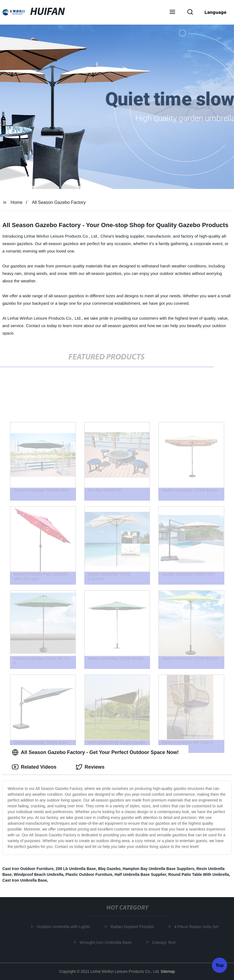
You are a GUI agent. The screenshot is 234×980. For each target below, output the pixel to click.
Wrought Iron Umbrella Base (107, 942)
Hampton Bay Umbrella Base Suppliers (158, 869)
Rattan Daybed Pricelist (133, 927)
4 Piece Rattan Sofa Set (197, 927)
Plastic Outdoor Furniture (89, 874)
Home (16, 202)
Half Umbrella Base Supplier (140, 874)
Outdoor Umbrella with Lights (64, 927)
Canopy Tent (165, 942)
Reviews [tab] (90, 767)
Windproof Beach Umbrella (39, 874)
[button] (172, 12)
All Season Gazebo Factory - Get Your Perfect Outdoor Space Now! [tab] (95, 752)
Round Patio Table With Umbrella (199, 874)
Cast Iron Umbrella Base (25, 880)
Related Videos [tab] (34, 767)
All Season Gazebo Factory (59, 202)
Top (220, 965)
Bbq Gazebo (109, 869)
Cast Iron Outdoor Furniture (28, 869)
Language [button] (215, 12)
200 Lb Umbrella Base (76, 869)
